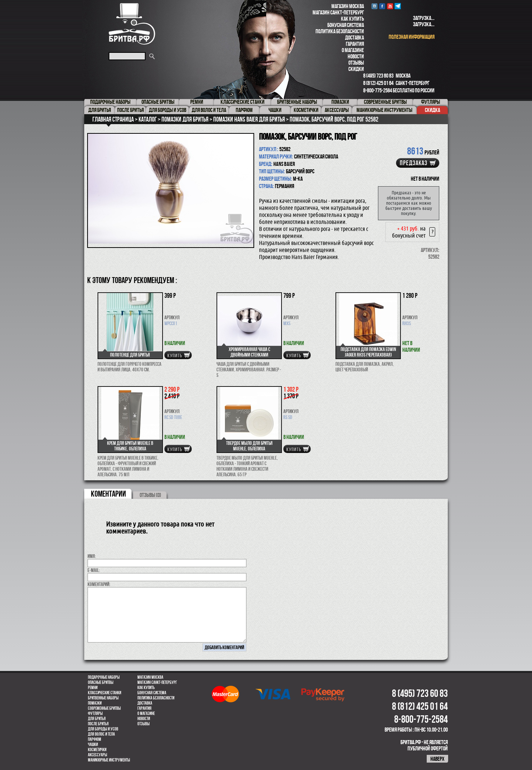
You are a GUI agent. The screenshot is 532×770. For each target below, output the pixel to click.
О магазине (353, 50)
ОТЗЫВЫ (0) (150, 495)
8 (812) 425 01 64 (378, 83)
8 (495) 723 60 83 (378, 76)
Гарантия (355, 44)
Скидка (432, 110)
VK (374, 6)
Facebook (382, 6)
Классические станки (105, 693)
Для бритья (97, 719)
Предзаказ (414, 163)
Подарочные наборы (104, 677)
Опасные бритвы (101, 682)
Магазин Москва (348, 6)
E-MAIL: (94, 570)
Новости (356, 56)
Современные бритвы (104, 708)
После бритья (98, 724)
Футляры (95, 713)
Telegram (398, 6)
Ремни (93, 688)
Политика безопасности (340, 31)
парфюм (95, 739)
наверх (437, 759)
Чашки (93, 745)
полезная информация (412, 37)
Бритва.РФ (132, 24)
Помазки (95, 703)
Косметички (97, 750)
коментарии (108, 494)
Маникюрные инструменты (109, 760)
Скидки (356, 69)
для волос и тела (101, 734)
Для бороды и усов (103, 729)
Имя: (92, 556)
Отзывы (356, 63)
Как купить (352, 19)
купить (175, 355)
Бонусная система (346, 25)
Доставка (354, 38)
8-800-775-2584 (378, 90)
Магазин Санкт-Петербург (338, 12)
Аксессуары (98, 755)
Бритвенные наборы (103, 698)
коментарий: (99, 584)
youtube (390, 6)
